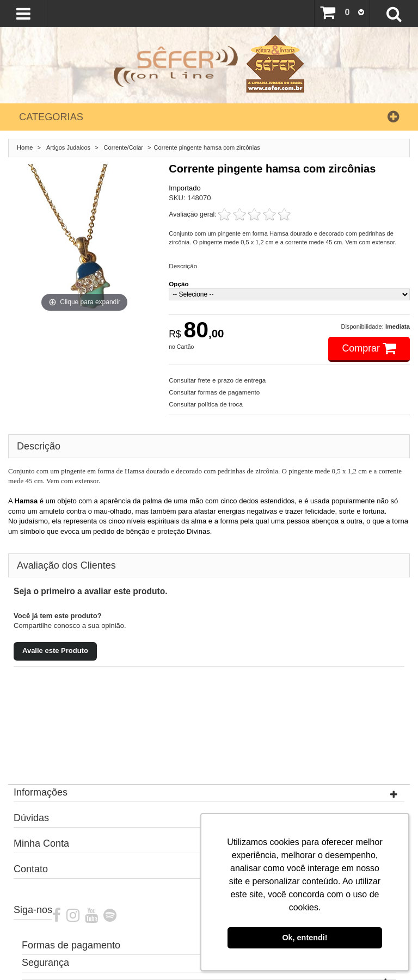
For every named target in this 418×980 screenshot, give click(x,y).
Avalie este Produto (55, 651)
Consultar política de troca (206, 404)
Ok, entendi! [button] (305, 938)
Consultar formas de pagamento (214, 392)
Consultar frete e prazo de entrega (217, 380)
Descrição (183, 266)
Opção (179, 284)
